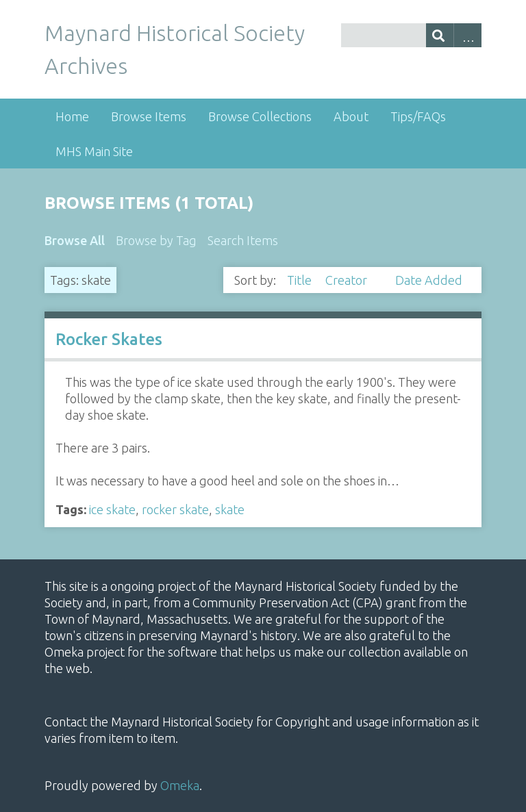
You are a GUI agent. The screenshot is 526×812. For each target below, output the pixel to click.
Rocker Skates (109, 339)
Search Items (243, 240)
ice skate (112, 509)
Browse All (75, 240)
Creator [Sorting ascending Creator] (348, 280)
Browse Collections (260, 116)
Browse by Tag (156, 240)
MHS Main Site (94, 151)
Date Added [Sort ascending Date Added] (429, 280)
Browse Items (149, 116)
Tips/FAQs (418, 116)
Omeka (180, 785)
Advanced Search (467, 35)
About (351, 116)
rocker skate (175, 509)
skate (230, 509)
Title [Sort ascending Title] (301, 280)
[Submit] (440, 35)
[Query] (411, 35)
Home (72, 116)
